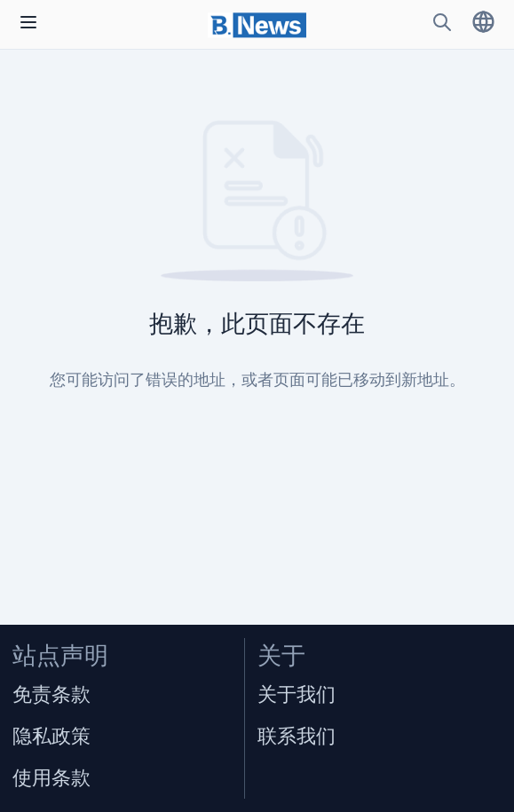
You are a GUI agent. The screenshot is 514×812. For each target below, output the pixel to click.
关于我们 (297, 694)
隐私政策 (51, 736)
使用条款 (51, 778)
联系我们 (297, 736)
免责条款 (51, 694)
